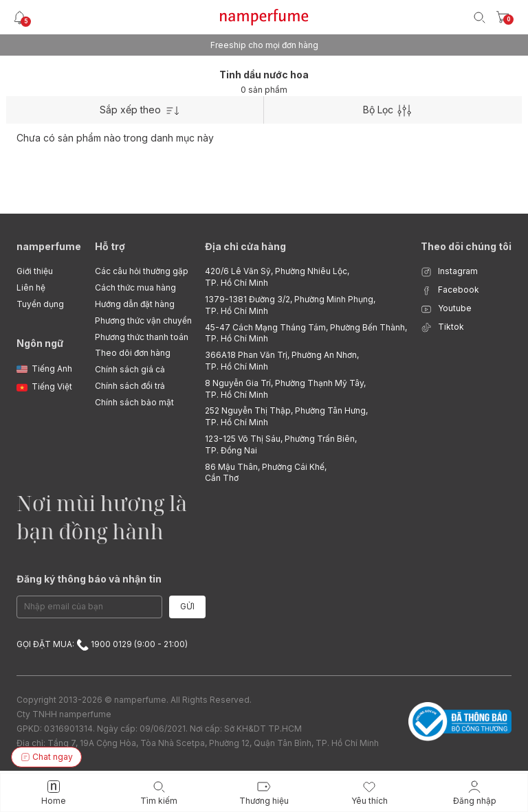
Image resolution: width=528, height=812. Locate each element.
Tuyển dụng (40, 304)
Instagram (449, 272)
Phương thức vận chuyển (143, 320)
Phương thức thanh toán (142, 337)
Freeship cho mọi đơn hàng (264, 45)
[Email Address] (89, 607)
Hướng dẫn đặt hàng (135, 304)
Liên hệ (31, 287)
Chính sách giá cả (130, 369)
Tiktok (442, 327)
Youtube (446, 309)
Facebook (450, 290)
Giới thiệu (35, 271)
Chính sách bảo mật (134, 402)
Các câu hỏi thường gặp (142, 271)
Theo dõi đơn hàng (133, 353)
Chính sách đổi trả (130, 386)
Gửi (187, 606)
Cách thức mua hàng (135, 287)
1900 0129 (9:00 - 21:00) (132, 644)
